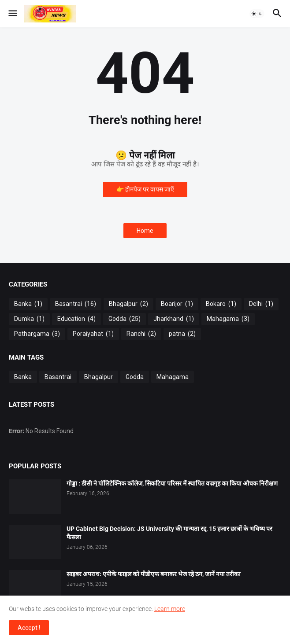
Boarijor (177, 304)
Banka (28, 304)
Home (145, 231)
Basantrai (76, 304)
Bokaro (221, 304)
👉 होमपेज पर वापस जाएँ (145, 189)
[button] (12, 14)
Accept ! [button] (29, 628)
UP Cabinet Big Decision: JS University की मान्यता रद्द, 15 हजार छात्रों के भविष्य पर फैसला (169, 533)
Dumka (29, 319)
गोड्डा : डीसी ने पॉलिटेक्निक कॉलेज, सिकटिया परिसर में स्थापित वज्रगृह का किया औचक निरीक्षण (172, 483)
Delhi (261, 304)
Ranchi (141, 334)
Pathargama (37, 334)
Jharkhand (174, 319)
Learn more (170, 609)
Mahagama (228, 319)
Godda (125, 319)
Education (76, 319)
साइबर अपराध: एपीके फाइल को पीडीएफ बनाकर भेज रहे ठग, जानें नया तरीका (154, 574)
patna (182, 334)
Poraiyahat (93, 334)
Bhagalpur (128, 304)
